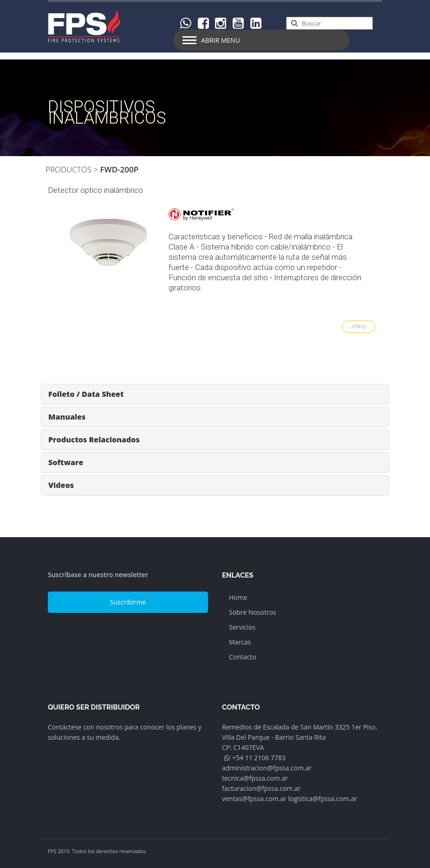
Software (66, 462)
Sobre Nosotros (253, 612)
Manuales (67, 417)
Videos (61, 485)
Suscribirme (128, 602)
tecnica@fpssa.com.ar (255, 778)
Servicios (242, 627)
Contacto (243, 657)
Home (238, 597)
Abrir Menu (221, 40)
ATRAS (358, 326)
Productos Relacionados (94, 440)
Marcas (240, 642)
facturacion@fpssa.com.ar (261, 788)
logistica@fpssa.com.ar (322, 799)
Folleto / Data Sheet (86, 394)
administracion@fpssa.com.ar (267, 768)
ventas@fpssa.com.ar (254, 799)
